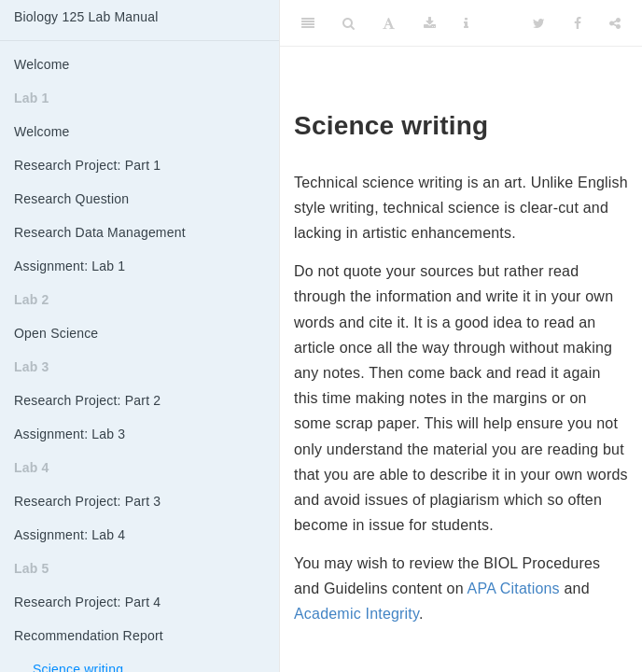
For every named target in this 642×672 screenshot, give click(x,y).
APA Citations (514, 588)
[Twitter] (539, 23)
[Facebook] (578, 23)
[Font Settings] (389, 23)
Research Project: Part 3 (87, 501)
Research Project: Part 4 (87, 602)
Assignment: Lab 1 (70, 266)
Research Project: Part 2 (87, 400)
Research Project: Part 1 (87, 165)
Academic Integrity (356, 614)
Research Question (71, 199)
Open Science (56, 333)
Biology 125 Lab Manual (86, 17)
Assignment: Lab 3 (70, 434)
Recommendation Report (89, 636)
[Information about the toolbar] (466, 23)
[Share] (615, 23)
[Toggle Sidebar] (308, 23)
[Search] (349, 23)
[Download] (430, 23)
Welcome (42, 64)
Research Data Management (100, 232)
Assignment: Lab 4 (70, 535)
